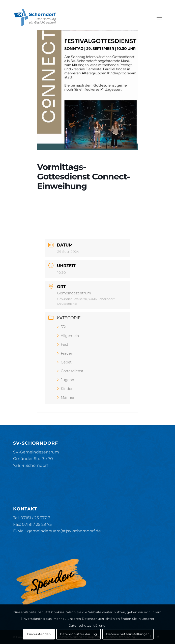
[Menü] (159, 17)
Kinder (65, 389)
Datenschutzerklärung (79, 634)
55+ (62, 327)
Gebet (64, 362)
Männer (66, 397)
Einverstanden (39, 634)
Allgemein (68, 336)
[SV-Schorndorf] (73, 17)
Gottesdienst (70, 371)
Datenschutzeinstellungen (128, 634)
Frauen (65, 353)
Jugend (66, 380)
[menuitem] (159, 17)
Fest (63, 345)
